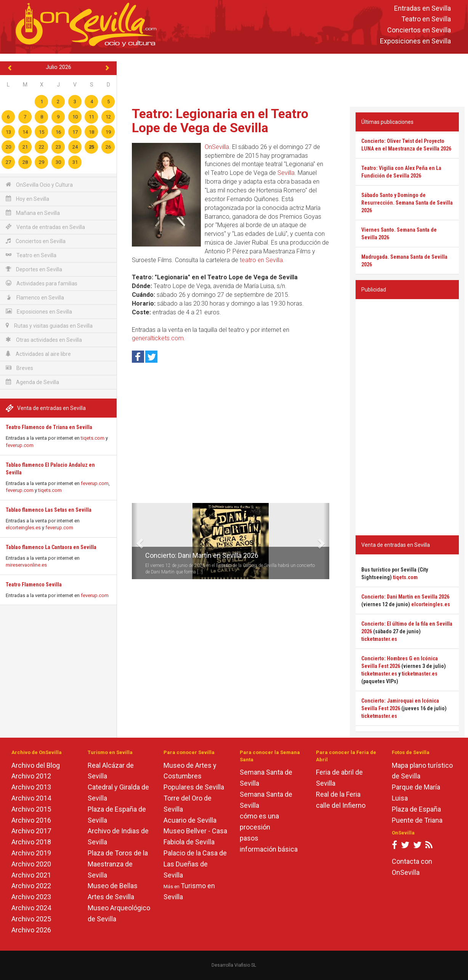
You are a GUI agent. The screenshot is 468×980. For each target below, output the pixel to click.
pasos (249, 838)
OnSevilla (217, 147)
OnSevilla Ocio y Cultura (39, 185)
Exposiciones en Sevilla (415, 41)
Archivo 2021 (31, 875)
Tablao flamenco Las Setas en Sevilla (49, 510)
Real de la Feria (338, 794)
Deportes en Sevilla (34, 269)
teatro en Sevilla (261, 260)
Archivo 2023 (31, 897)
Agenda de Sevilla (32, 382)
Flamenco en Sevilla (35, 297)
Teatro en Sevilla (426, 19)
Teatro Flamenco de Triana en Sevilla (49, 427)
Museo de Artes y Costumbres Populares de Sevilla (194, 776)
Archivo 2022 (31, 886)
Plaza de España (416, 809)
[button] (135, 541)
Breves (19, 368)
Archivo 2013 (31, 787)
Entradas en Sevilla (422, 8)
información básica (269, 849)
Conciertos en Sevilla (419, 30)
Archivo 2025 (31, 919)
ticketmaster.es (379, 639)
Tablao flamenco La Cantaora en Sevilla (51, 547)
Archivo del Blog (36, 765)
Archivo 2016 (31, 820)
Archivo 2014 (31, 798)
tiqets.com (93, 438)
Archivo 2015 (31, 809)
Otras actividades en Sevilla (44, 340)
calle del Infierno (341, 805)
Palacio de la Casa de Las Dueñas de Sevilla (195, 864)
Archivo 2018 (31, 842)
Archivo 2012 (31, 776)
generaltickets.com (158, 338)
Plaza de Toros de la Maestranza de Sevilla (118, 864)
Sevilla (286, 173)
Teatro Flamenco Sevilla (34, 584)
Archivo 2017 (31, 831)
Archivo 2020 (31, 864)
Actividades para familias (42, 283)
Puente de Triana (417, 820)
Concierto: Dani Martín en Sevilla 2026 (202, 555)
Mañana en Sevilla (33, 213)
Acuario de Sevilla (190, 820)
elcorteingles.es (23, 528)
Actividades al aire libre (38, 354)
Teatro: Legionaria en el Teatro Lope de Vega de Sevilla (220, 121)
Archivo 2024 (31, 908)
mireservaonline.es (26, 565)
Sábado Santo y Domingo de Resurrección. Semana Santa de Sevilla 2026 (407, 203)
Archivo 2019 (31, 853)
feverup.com (20, 445)
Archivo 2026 (31, 930)
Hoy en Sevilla (27, 199)
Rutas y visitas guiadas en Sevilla (49, 326)
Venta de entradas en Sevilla (45, 227)
